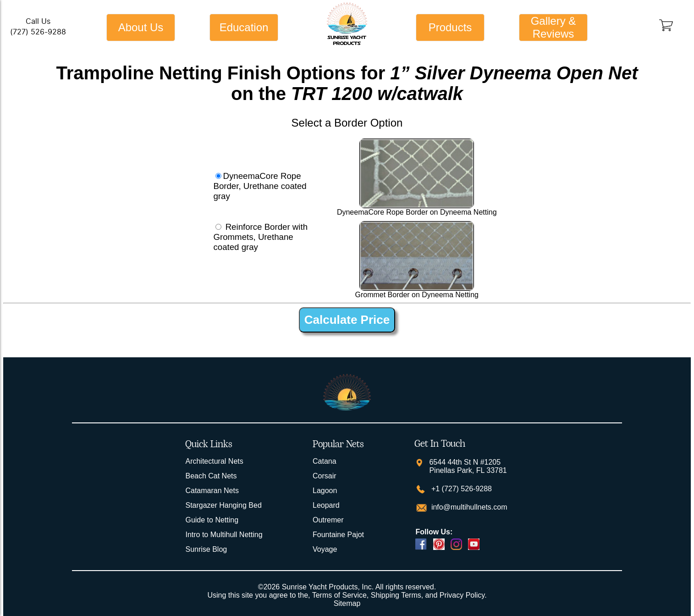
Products (450, 27)
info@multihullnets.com (468, 507)
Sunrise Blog (206, 549)
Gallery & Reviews (554, 27)
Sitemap (347, 603)
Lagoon (325, 491)
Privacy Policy (462, 595)
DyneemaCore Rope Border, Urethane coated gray (260, 186)
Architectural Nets (214, 461)
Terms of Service (339, 595)
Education (244, 27)
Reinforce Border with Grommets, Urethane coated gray (260, 237)
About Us (141, 27)
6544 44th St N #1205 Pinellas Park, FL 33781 (468, 466)
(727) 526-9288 (38, 32)
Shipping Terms (396, 595)
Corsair (325, 476)
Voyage (325, 549)
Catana (325, 461)
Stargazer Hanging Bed (223, 505)
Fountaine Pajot (338, 535)
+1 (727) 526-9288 (460, 489)
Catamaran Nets (212, 491)
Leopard (326, 505)
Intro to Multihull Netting (224, 535)
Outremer (328, 520)
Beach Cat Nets (211, 476)
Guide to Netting (212, 520)
